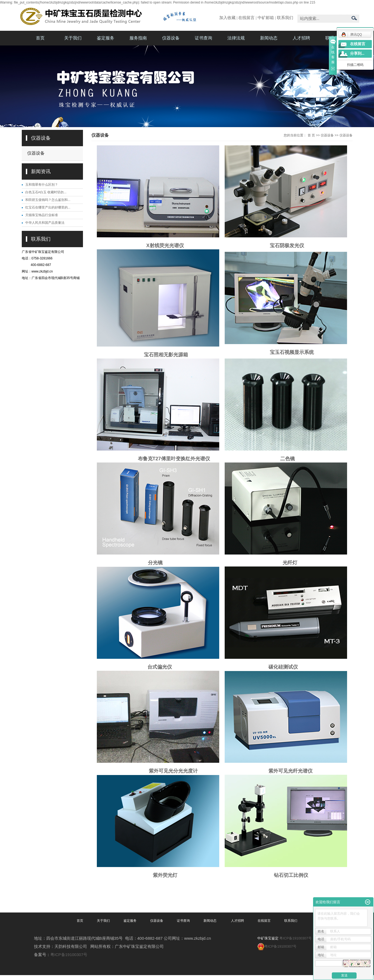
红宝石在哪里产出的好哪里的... (48, 207)
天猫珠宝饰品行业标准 (42, 215)
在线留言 (246, 18)
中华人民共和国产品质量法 (45, 223)
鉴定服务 (106, 38)
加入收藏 (227, 18)
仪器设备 (171, 38)
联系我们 (285, 18)
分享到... (357, 53)
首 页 (311, 135)
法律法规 (236, 38)
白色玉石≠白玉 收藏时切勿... (46, 192)
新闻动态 (269, 38)
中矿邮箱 (266, 18)
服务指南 (138, 38)
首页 (40, 38)
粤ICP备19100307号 (69, 955)
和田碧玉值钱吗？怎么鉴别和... (48, 200)
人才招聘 (301, 38)
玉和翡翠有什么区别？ (42, 185)
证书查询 (203, 38)
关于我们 (73, 38)
